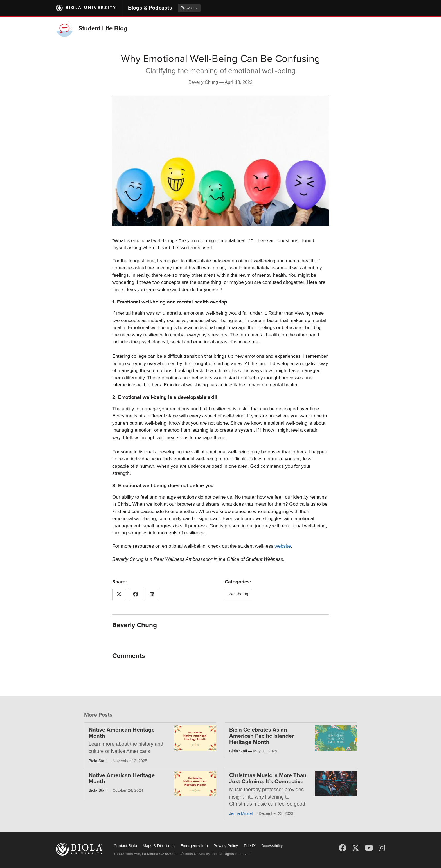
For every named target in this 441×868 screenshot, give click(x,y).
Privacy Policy (226, 846)
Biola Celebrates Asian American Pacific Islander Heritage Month (262, 736)
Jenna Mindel (241, 813)
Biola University (91, 8)
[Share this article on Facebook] (136, 595)
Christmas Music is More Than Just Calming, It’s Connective (268, 779)
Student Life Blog (103, 28)
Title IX (250, 846)
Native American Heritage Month (122, 733)
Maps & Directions (159, 846)
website (283, 546)
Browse (189, 8)
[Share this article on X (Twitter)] (119, 595)
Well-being (238, 594)
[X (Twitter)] (355, 848)
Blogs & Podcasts (150, 8)
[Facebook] (343, 848)
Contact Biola (125, 846)
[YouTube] (369, 848)
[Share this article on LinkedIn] (152, 595)
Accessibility (272, 846)
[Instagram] (382, 848)
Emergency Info (194, 846)
